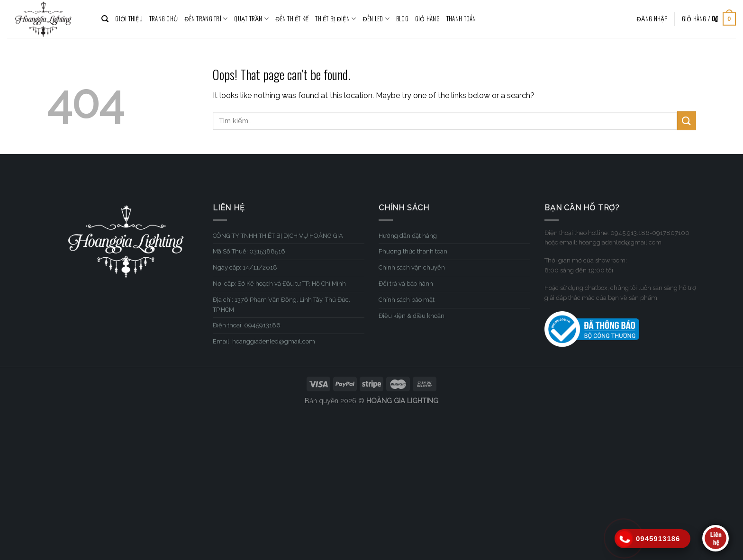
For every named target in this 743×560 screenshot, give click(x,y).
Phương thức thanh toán (413, 251)
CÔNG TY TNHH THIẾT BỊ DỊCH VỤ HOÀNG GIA (278, 236)
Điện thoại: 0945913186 (247, 325)
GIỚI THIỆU (129, 19)
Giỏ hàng (427, 19)
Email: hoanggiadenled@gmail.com (264, 341)
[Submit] (687, 121)
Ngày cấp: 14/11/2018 (245, 267)
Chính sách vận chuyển (412, 267)
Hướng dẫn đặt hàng (408, 236)
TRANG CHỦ (163, 19)
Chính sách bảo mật (407, 300)
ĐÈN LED (376, 19)
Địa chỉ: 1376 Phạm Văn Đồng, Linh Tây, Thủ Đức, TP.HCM (281, 305)
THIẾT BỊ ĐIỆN (335, 19)
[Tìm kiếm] (105, 19)
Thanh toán (461, 19)
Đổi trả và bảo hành (406, 284)
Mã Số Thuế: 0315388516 (249, 251)
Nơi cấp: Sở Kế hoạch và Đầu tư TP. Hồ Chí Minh (279, 284)
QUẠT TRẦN (251, 19)
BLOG (402, 19)
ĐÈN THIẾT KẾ (292, 19)
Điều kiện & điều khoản (412, 316)
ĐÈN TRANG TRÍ (206, 19)
